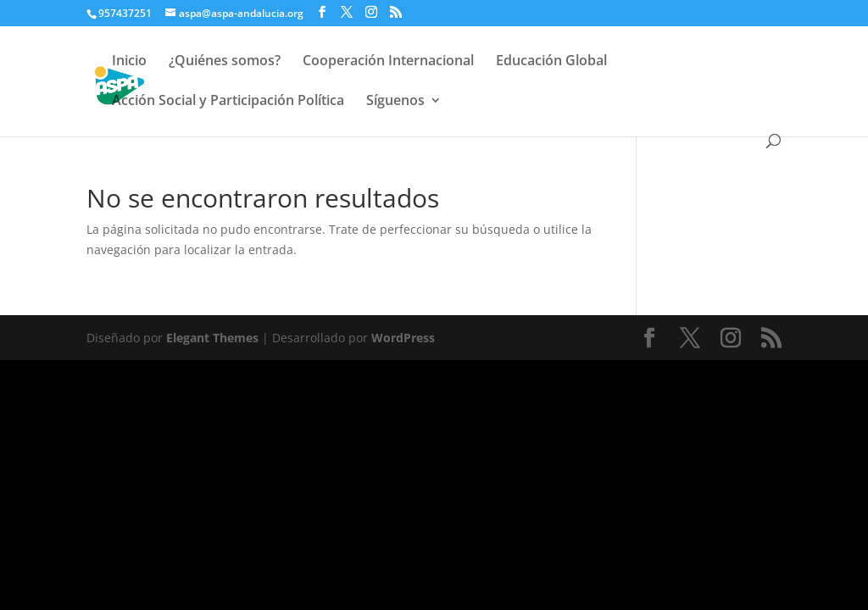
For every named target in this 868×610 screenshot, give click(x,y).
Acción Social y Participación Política (228, 102)
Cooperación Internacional (388, 62)
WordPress (403, 338)
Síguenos (395, 102)
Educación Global (551, 62)
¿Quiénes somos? (225, 62)
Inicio (129, 62)
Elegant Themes (212, 338)
